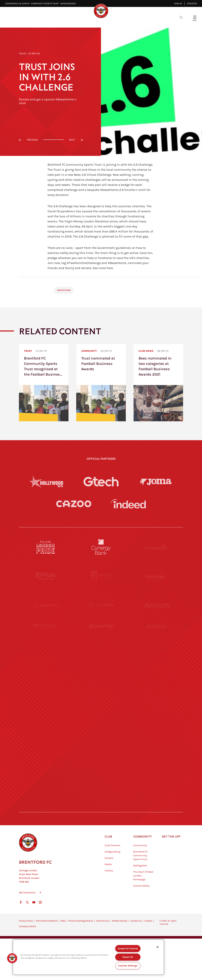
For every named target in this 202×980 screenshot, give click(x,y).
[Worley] (101, 634)
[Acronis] (156, 634)
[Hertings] (156, 576)
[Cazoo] (74, 504)
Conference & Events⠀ (18, 4)
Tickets (127, 22)
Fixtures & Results (87, 22)
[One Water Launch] (156, 692)
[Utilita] (46, 692)
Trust (23, 54)
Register (192, 4)
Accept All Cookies (128, 949)
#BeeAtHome (64, 290)
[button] (12, 958)
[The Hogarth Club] (46, 779)
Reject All (128, 957)
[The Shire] (101, 750)
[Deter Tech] (46, 605)
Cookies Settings (128, 966)
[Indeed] (128, 504)
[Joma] (156, 482)
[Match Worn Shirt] (101, 721)
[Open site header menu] (195, 17)
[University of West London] (46, 663)
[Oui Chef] (156, 721)
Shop (155, 22)
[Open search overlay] (181, 17)
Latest (48, 22)
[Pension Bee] (156, 547)
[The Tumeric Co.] (101, 779)
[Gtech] (101, 482)
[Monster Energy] (101, 576)
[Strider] (101, 605)
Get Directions (27, 908)
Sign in (178, 4)
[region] (88, 957)
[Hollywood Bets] (46, 482)
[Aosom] (156, 605)
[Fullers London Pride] (46, 547)
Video (63, 22)
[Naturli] (101, 692)
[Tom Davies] (156, 750)
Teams (111, 22)
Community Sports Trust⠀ (46, 4)
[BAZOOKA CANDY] (46, 576)
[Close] (157, 947)
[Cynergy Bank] (101, 547)
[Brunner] (46, 721)
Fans (141, 22)
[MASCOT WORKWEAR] (156, 663)
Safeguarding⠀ (69, 4)
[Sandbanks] (46, 750)
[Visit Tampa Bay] (101, 663)
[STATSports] (46, 634)
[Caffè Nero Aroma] (101, 808)
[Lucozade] (156, 779)
